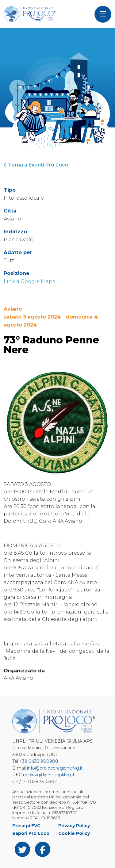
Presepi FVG (26, 826)
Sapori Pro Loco (31, 833)
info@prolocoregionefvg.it (55, 768)
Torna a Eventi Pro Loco (36, 165)
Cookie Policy (74, 833)
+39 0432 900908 (39, 761)
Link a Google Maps (29, 281)
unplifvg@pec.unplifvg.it (49, 775)
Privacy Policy (74, 826)
